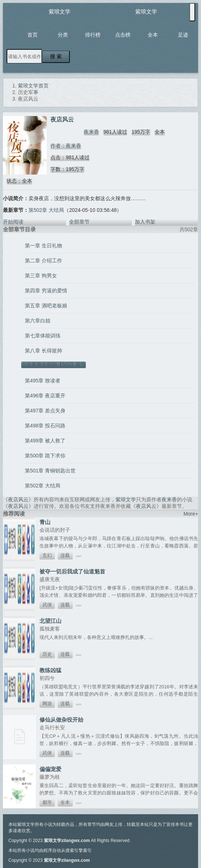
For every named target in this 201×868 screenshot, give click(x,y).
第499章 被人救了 (45, 441)
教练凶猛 (50, 670)
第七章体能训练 (43, 336)
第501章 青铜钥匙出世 (50, 471)
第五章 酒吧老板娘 (46, 306)
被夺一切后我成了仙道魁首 (72, 571)
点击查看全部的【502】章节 (54, 364)
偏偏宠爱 (50, 769)
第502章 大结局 (46, 210)
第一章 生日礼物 (43, 246)
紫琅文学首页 (33, 86)
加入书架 (145, 222)
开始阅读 (13, 222)
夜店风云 (18, 500)
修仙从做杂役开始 (61, 720)
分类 (63, 35)
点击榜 (123, 35)
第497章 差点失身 (45, 411)
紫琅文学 (60, 12)
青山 (45, 522)
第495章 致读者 (43, 381)
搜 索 (56, 56)
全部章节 (79, 222)
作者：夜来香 (66, 146)
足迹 (183, 35)
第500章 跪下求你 (45, 456)
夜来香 (91, 132)
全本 (153, 35)
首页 (33, 35)
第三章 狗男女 (41, 276)
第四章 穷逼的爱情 (46, 291)
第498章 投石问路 (45, 426)
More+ (191, 514)
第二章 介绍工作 (43, 261)
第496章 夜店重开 (45, 396)
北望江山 (50, 621)
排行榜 (93, 35)
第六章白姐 (38, 321)
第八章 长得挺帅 (43, 351)
